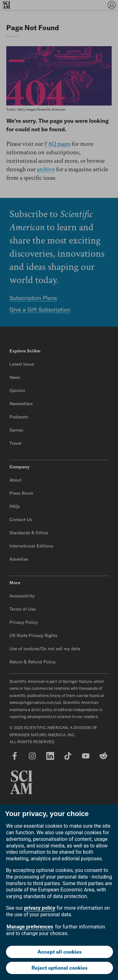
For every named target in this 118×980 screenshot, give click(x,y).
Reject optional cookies (59, 968)
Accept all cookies (59, 952)
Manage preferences (30, 927)
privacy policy (40, 908)
